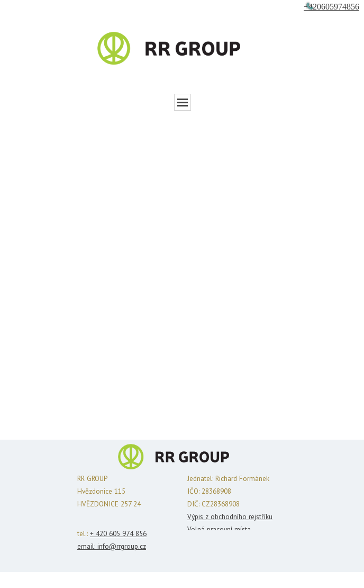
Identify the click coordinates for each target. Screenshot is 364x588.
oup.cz (136, 546)
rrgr (121, 546)
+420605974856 (331, 7)
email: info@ (97, 546)
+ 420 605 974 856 (118, 533)
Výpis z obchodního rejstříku (230, 516)
